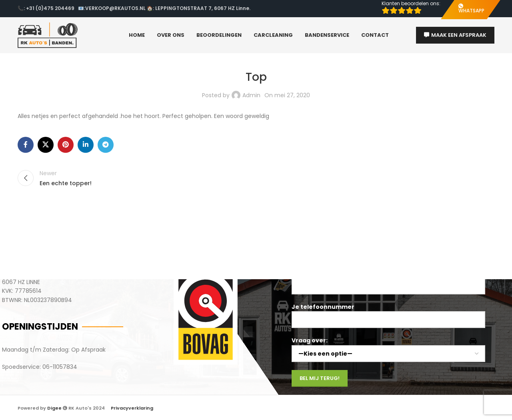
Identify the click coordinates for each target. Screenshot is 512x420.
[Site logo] (48, 35)
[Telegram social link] (106, 145)
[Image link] (206, 316)
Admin (251, 95)
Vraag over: (388, 347)
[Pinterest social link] (66, 145)
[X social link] (46, 145)
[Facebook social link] (26, 145)
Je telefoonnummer (388, 313)
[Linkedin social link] (86, 145)
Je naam (388, 279)
